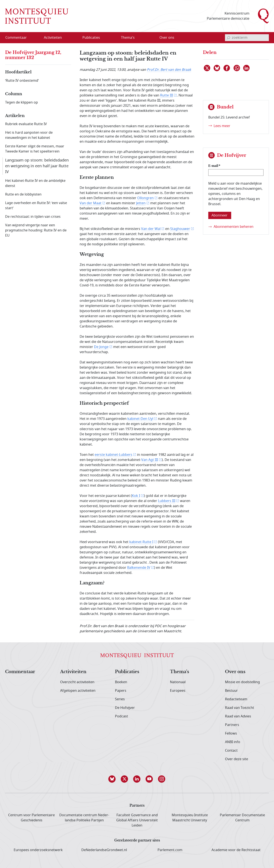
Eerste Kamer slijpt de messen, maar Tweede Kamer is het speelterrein (35, 149)
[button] (112, 779)
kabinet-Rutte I (141, 542)
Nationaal (178, 682)
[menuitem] (19, 38)
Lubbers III (167, 501)
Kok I (136, 496)
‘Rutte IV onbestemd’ (22, 81)
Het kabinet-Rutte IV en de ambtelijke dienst (35, 183)
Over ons (235, 672)
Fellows (231, 733)
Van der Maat (91, 203)
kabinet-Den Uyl (140, 419)
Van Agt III (150, 460)
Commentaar (20, 672)
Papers (121, 691)
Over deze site (237, 759)
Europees (178, 691)
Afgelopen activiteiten (78, 691)
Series (120, 699)
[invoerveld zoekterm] (247, 38)
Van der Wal (151, 229)
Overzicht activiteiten (77, 682)
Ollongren (145, 198)
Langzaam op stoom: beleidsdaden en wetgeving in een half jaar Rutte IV (37, 166)
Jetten (141, 203)
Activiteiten (73, 672)
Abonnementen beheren (234, 227)
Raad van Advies (238, 716)
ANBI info (233, 742)
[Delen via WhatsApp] (237, 68)
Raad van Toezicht (240, 708)
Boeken (121, 682)
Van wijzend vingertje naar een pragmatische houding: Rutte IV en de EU (36, 230)
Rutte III (167, 95)
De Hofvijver (125, 708)
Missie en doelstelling (242, 682)
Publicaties (127, 672)
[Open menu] (73, 38)
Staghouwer (180, 229)
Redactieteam (236, 699)
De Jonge (101, 347)
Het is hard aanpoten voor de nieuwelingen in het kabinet (29, 135)
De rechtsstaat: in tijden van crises (33, 217)
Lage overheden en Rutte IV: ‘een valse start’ (36, 206)
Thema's (179, 672)
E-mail (213, 166)
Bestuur (231, 691)
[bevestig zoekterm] (228, 38)
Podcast (121, 716)
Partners (232, 725)
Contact (231, 751)
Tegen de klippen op (22, 102)
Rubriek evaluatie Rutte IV (26, 124)
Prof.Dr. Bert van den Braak (169, 70)
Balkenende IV (139, 568)
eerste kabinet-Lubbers (113, 455)
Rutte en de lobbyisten (23, 194)
